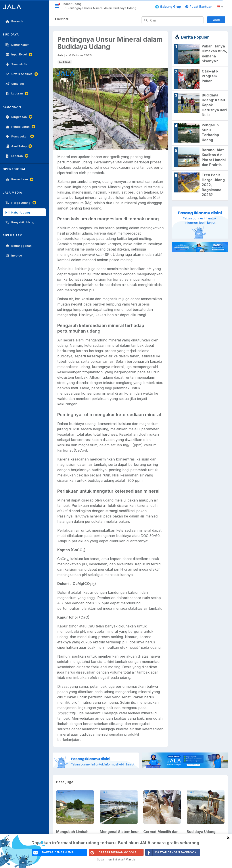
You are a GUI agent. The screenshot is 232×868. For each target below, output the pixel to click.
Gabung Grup (168, 7)
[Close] (228, 838)
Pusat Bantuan (199, 7)
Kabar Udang (73, 4)
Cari (216, 20)
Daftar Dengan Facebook (171, 852)
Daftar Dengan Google (113, 852)
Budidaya (65, 62)
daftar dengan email (54, 852)
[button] (221, 7)
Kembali (61, 19)
